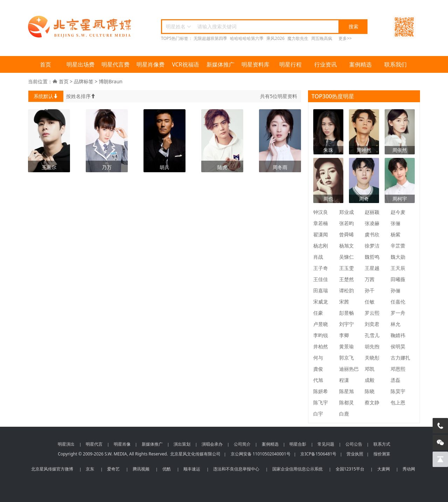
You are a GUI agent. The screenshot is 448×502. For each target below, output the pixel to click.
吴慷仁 (346, 257)
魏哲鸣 (372, 257)
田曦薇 (398, 279)
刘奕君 (372, 324)
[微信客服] (440, 442)
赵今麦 (398, 212)
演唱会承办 (212, 444)
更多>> (345, 38)
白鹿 (344, 414)
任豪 (318, 313)
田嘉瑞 (321, 290)
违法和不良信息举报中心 (236, 469)
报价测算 (382, 454)
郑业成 (346, 212)
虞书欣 (372, 234)
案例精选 (360, 64)
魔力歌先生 (298, 38)
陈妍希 (321, 391)
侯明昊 (398, 346)
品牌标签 (84, 81)
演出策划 (182, 444)
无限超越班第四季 (210, 38)
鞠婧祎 (398, 335)
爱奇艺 (113, 469)
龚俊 (318, 369)
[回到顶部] (440, 459)
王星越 (372, 268)
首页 (45, 64)
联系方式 (382, 444)
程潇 (344, 380)
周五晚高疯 (322, 38)
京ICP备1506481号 (318, 454)
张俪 (395, 223)
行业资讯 (325, 64)
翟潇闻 (321, 234)
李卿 (344, 335)
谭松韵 (346, 290)
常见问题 (326, 444)
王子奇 (321, 268)
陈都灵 (346, 402)
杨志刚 (321, 246)
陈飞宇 (321, 402)
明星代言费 (115, 64)
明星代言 (94, 444)
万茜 (370, 279)
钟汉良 (321, 212)
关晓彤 (372, 358)
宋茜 (344, 302)
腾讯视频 (141, 469)
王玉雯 (346, 268)
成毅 (370, 380)
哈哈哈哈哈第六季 (247, 38)
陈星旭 (346, 391)
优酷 (167, 469)
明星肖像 (122, 444)
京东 (90, 469)
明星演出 (66, 444)
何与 (318, 358)
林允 (395, 324)
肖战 (318, 257)
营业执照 (355, 454)
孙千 (370, 290)
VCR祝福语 (185, 64)
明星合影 (298, 444)
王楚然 (346, 279)
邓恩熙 (398, 369)
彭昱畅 (346, 313)
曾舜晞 (346, 234)
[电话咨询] (440, 426)
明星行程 (290, 64)
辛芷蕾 (398, 246)
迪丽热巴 (349, 369)
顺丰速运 (192, 469)
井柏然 (321, 346)
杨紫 (395, 234)
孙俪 (395, 290)
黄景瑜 (346, 346)
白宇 (318, 414)
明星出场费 (80, 64)
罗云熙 (372, 313)
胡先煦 (372, 346)
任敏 (370, 302)
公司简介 (242, 444)
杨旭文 (346, 246)
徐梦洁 (372, 246)
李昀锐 (321, 335)
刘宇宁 (346, 324)
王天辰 (398, 268)
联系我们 (395, 64)
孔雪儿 (372, 335)
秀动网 (409, 469)
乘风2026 (275, 38)
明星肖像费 (150, 64)
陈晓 (370, 391)
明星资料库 (255, 64)
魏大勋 (398, 257)
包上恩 (398, 402)
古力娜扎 (400, 358)
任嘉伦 (398, 302)
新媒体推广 (220, 64)
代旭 (318, 380)
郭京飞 (346, 358)
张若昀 (346, 223)
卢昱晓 (321, 324)
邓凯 (370, 369)
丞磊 (395, 380)
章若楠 (321, 223)
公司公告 (354, 444)
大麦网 (384, 469)
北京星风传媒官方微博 (52, 469)
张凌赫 (372, 223)
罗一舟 (398, 313)
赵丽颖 (372, 212)
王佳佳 (321, 279)
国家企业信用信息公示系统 (297, 469)
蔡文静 (372, 402)
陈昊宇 (398, 391)
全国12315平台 (350, 469)
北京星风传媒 (80, 27)
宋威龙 (321, 302)
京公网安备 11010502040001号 (261, 454)
